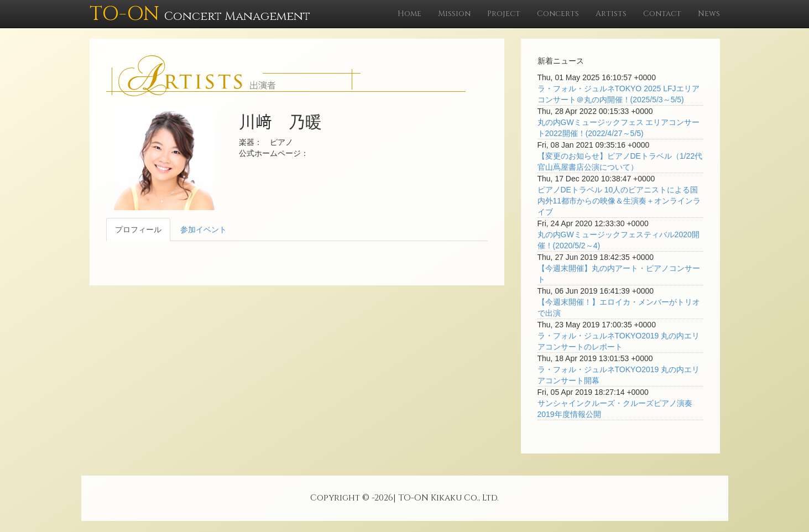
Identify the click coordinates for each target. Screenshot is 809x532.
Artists (611, 14)
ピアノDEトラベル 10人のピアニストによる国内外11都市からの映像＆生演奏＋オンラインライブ (619, 201)
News (709, 14)
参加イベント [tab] (203, 230)
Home (409, 14)
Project (504, 14)
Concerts (558, 14)
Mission (454, 14)
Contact (662, 14)
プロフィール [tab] (138, 230)
